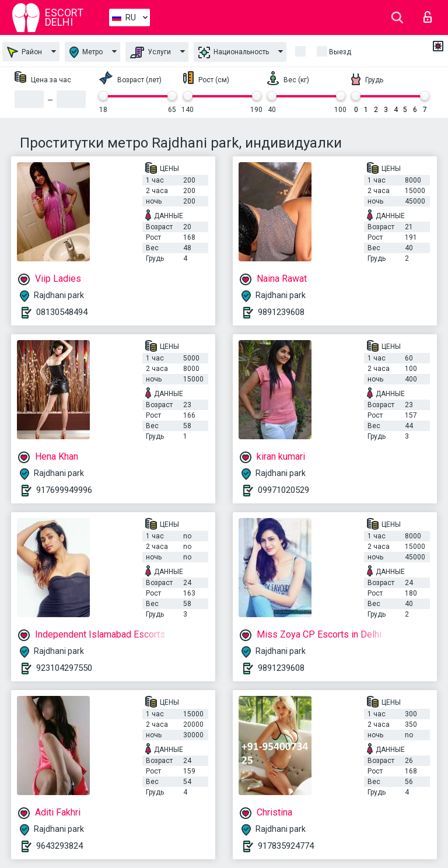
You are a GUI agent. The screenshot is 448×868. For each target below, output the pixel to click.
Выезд (340, 52)
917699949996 (64, 490)
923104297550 (64, 668)
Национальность (234, 52)
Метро (86, 52)
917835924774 (286, 846)
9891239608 (281, 312)
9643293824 (60, 846)
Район (24, 52)
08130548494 (62, 312)
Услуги (150, 52)
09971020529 (283, 490)
